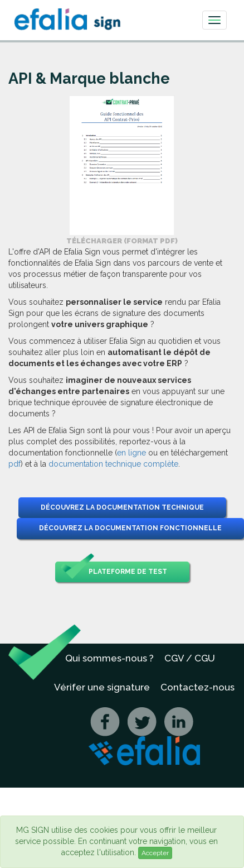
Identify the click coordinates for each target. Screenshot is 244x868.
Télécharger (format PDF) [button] (122, 241)
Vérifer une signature (102, 687)
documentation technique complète (113, 464)
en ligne (131, 453)
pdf (14, 464)
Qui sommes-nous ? (109, 658)
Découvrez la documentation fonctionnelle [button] (130, 528)
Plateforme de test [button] (114, 572)
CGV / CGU (190, 658)
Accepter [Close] (155, 853)
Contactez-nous (197, 687)
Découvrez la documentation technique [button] (122, 507)
